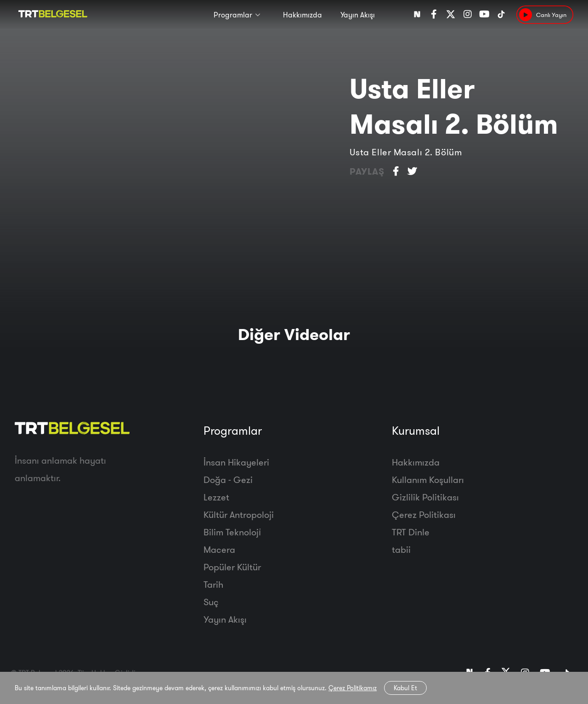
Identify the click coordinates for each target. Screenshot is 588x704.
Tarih (213, 584)
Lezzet (216, 497)
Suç (211, 602)
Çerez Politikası (424, 514)
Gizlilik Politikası (425, 497)
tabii (401, 549)
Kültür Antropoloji (239, 514)
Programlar (233, 15)
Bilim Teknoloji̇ (232, 532)
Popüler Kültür (232, 567)
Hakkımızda (302, 15)
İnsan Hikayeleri (236, 462)
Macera (219, 549)
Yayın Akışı (358, 15)
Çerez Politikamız (353, 688)
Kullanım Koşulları (428, 480)
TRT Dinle (411, 532)
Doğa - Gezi (228, 480)
